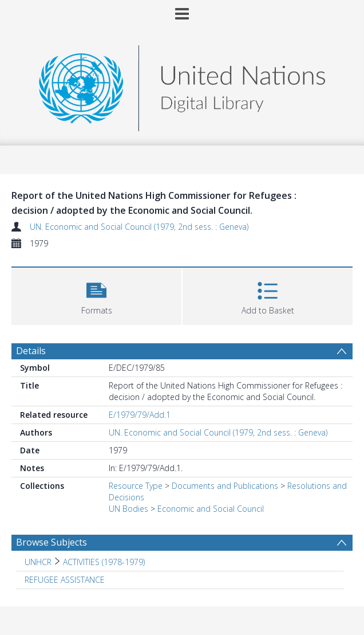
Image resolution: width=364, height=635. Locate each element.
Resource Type (136, 486)
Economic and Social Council (211, 509)
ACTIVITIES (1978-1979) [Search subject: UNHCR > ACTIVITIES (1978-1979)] (104, 562)
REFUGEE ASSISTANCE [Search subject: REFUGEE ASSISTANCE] (65, 580)
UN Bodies (128, 509)
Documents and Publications (225, 486)
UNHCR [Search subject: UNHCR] (38, 562)
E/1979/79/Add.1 (140, 415)
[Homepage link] (182, 85)
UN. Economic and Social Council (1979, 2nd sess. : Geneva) (139, 227)
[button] (96, 295)
